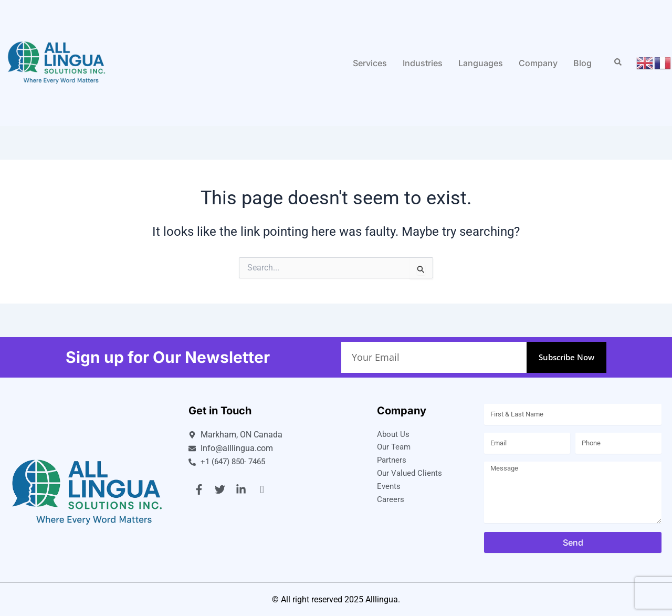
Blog (582, 63)
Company (538, 63)
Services (370, 63)
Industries (423, 63)
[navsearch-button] (618, 63)
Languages (481, 63)
